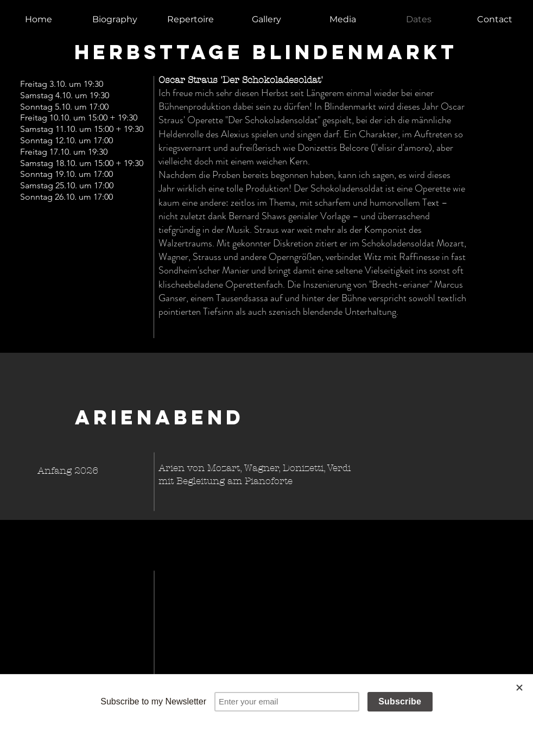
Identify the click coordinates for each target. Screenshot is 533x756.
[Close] (519, 688)
